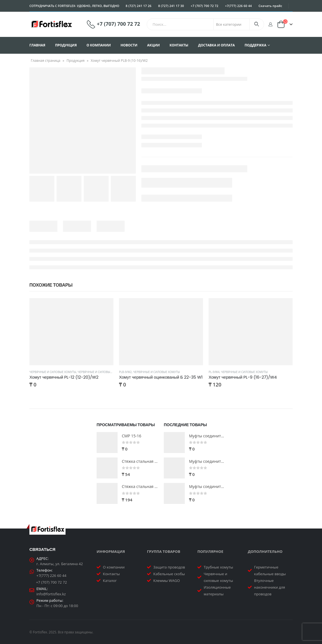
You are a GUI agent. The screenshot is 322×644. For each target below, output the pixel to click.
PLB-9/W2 (125, 372)
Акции (154, 45)
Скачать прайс (270, 6)
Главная (37, 45)
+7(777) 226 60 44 (239, 6)
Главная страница (46, 61)
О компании (99, 45)
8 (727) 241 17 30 (171, 6)
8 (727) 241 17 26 (139, 6)
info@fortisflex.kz (51, 594)
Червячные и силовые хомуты (53, 372)
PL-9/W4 (214, 372)
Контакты (179, 45)
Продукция (66, 45)
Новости (129, 45)
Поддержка (255, 45)
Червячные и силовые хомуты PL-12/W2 (108, 372)
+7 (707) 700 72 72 (205, 6)
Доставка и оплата (216, 45)
